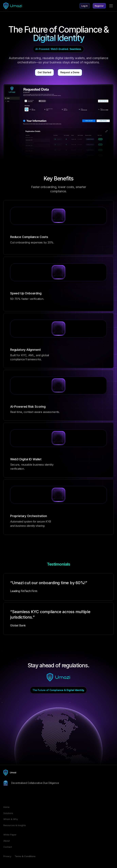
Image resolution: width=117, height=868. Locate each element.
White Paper (10, 835)
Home (6, 807)
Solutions (8, 813)
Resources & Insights (15, 825)
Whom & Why (11, 819)
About (7, 841)
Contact (8, 847)
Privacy (7, 856)
